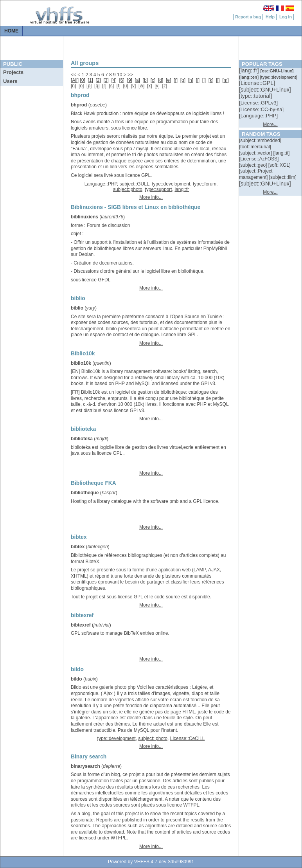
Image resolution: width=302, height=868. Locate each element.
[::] (250, 70)
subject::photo (128, 189)
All (75, 80)
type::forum (205, 184)
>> (130, 75)
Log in (286, 17)
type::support (158, 189)
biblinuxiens (84, 217)
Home (11, 31)
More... (270, 124)
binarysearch (85, 766)
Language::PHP (101, 184)
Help (270, 17)
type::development (171, 184)
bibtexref (81, 625)
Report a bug (248, 17)
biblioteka (82, 439)
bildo (76, 679)
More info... (151, 197)
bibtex (78, 547)
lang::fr (182, 189)
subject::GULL (135, 184)
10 (120, 75)
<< (74, 75)
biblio (77, 308)
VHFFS (142, 862)
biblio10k (81, 363)
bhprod (79, 105)
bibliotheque (85, 493)
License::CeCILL (188, 738)
